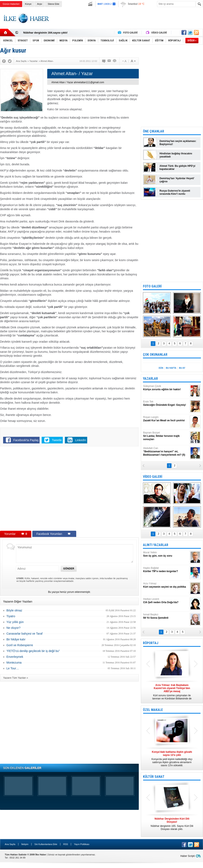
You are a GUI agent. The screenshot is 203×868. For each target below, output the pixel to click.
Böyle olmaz (14, 610)
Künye (28, 4)
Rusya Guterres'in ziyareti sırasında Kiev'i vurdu (175, 192)
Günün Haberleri (11, 4)
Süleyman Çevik (166, 388)
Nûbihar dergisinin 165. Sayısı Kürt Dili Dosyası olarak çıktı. (172, 824)
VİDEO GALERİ (153, 477)
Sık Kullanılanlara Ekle (46, 844)
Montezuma (14, 663)
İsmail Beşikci (166, 616)
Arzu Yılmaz (166, 585)
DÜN (161, 368)
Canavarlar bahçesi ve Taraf (24, 634)
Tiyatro (11, 616)
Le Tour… (13, 668)
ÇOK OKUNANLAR (155, 355)
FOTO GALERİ (152, 286)
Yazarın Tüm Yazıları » (16, 678)
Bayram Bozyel (166, 436)
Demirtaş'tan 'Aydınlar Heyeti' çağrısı (177, 180)
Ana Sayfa (10, 844)
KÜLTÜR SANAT (154, 777)
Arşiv (40, 4)
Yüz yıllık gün (15, 622)
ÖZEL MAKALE (153, 710)
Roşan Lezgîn (166, 419)
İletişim (25, 844)
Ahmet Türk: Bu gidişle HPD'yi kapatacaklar (177, 167)
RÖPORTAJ (151, 643)
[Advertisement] (128, 22)
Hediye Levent (166, 601)
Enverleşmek (15, 657)
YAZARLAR (150, 379)
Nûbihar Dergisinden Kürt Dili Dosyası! (48, 32)
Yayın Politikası (82, 844)
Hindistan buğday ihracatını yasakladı (176, 155)
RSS (66, 844)
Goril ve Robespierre (20, 645)
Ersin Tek (166, 403)
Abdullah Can (166, 452)
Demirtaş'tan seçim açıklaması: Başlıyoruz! (178, 143)
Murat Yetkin (166, 554)
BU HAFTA (171, 368)
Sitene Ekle (53, 4)
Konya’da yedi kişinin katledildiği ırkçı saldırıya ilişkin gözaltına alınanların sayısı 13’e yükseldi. (172, 759)
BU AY (182, 368)
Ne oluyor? (13, 628)
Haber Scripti (188, 856)
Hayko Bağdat (166, 570)
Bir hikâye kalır (16, 639)
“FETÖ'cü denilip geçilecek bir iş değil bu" (33, 651)
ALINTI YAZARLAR (156, 545)
